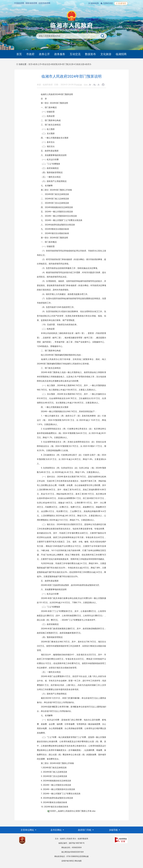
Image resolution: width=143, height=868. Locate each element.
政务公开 (44, 54)
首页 (19, 54)
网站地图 (78, 861)
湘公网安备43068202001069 (72, 852)
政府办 (88, 64)
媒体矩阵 (94, 3)
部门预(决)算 (68, 64)
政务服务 (60, 54)
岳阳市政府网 (44, 3)
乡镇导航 (114, 830)
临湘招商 (121, 54)
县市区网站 (56, 830)
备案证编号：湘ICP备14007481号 (71, 843)
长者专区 (121, 3)
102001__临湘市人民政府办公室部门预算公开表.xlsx (72, 811)
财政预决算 (56, 64)
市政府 (30, 54)
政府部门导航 (85, 830)
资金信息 (46, 64)
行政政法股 (79, 64)
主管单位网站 (28, 830)
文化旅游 (106, 54)
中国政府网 (19, 3)
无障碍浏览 (107, 3)
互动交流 (75, 54)
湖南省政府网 (31, 3)
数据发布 (90, 54)
